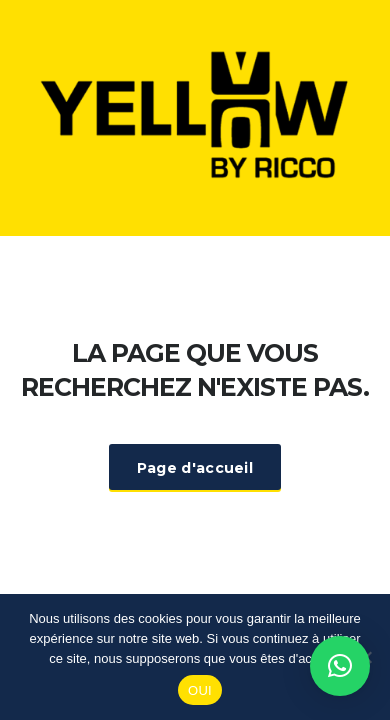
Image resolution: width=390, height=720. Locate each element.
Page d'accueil (195, 468)
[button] (340, 666)
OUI (200, 690)
